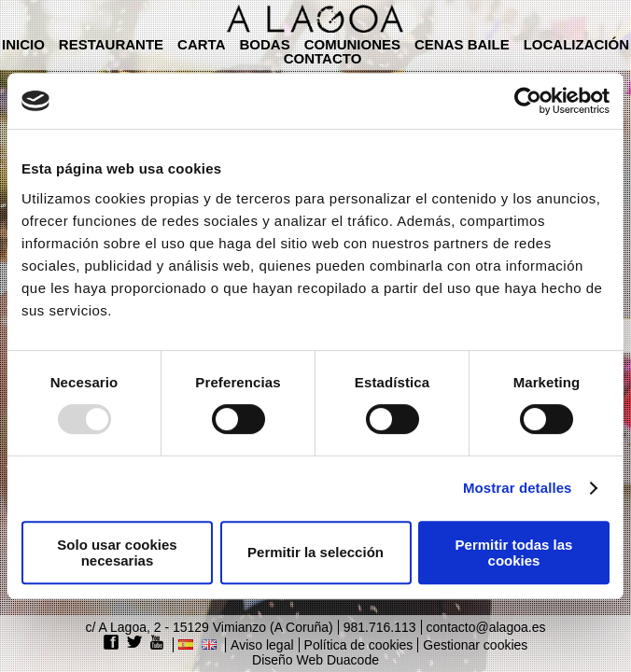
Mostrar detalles (518, 488)
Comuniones (352, 44)
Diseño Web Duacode (315, 660)
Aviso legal (262, 645)
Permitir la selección (315, 552)
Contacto (323, 58)
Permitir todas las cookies (514, 553)
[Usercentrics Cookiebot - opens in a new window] (528, 101)
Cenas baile (462, 44)
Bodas (264, 44)
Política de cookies (359, 645)
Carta (201, 44)
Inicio (23, 44)
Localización (576, 44)
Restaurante (111, 44)
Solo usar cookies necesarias (117, 553)
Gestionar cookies (475, 645)
